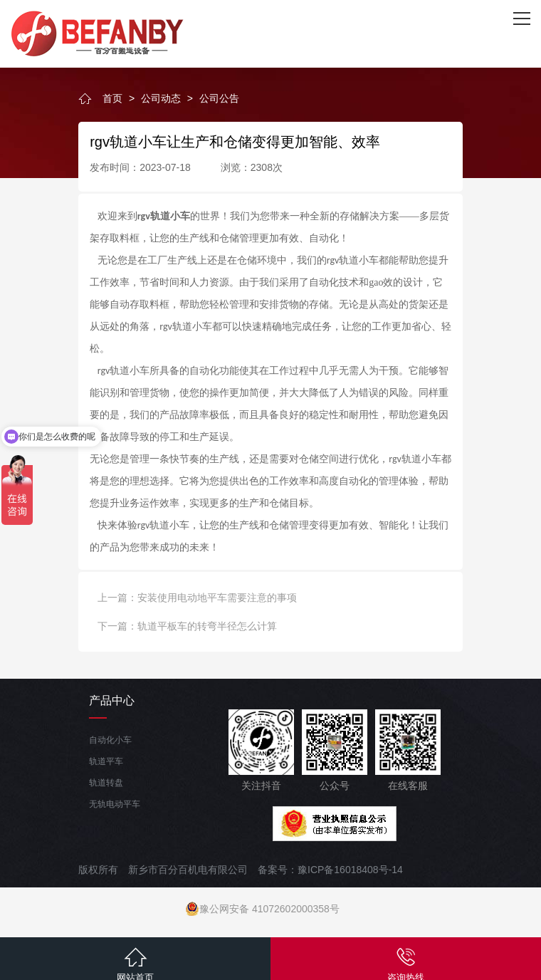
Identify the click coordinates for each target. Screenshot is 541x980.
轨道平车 (106, 761)
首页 (112, 98)
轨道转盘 (106, 783)
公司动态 (161, 98)
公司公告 (219, 98)
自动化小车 (110, 740)
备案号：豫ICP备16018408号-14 (330, 870)
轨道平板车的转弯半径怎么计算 (207, 626)
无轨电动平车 (115, 804)
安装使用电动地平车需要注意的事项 (217, 598)
